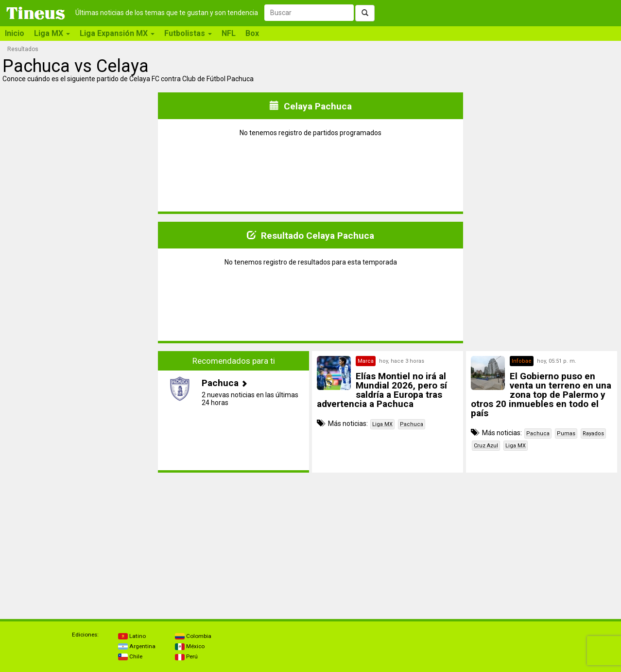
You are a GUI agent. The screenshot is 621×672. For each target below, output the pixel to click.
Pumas (566, 433)
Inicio (15, 33)
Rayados (593, 433)
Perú (186, 656)
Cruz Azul (486, 446)
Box (252, 33)
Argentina (137, 646)
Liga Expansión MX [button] (117, 33)
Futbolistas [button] (188, 33)
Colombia (193, 636)
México (190, 646)
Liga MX (382, 424)
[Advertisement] (80, 412)
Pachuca (412, 424)
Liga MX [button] (52, 33)
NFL (229, 33)
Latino (132, 636)
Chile (130, 656)
